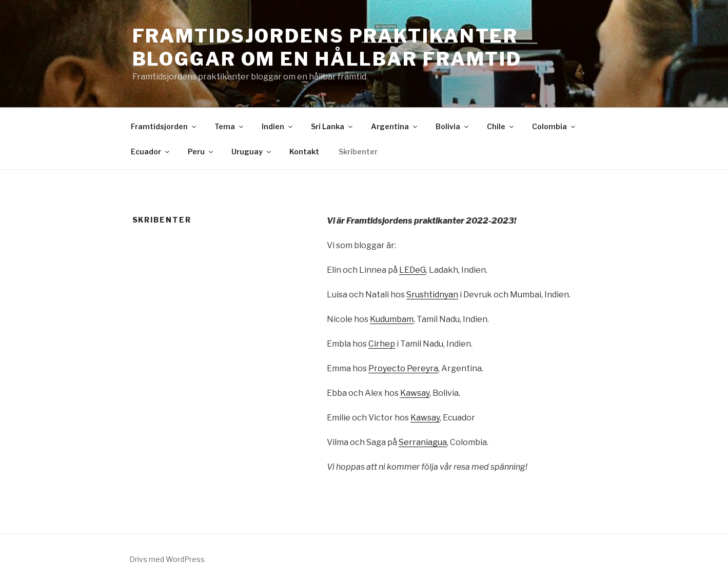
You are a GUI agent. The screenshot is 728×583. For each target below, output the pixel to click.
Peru (201, 152)
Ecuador (151, 152)
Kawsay (415, 393)
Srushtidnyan (432, 295)
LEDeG (412, 270)
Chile (501, 126)
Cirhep (382, 344)
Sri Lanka (332, 126)
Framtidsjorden (164, 126)
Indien (278, 126)
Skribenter (358, 152)
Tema (230, 126)
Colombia (554, 126)
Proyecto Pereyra (403, 368)
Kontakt (304, 152)
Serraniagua (423, 442)
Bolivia (453, 126)
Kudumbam (392, 319)
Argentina (395, 126)
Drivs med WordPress (167, 559)
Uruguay (252, 152)
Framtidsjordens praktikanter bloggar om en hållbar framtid (327, 47)
